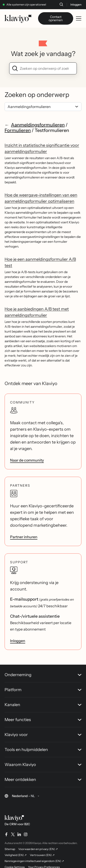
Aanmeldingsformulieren (38, 125)
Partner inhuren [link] (24, 537)
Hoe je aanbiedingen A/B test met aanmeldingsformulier (37, 312)
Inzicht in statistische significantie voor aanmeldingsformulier (42, 148)
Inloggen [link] (18, 641)
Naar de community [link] (27, 460)
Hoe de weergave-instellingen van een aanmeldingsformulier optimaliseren (41, 198)
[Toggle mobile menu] (79, 18)
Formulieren (18, 130)
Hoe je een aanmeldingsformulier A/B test (40, 262)
